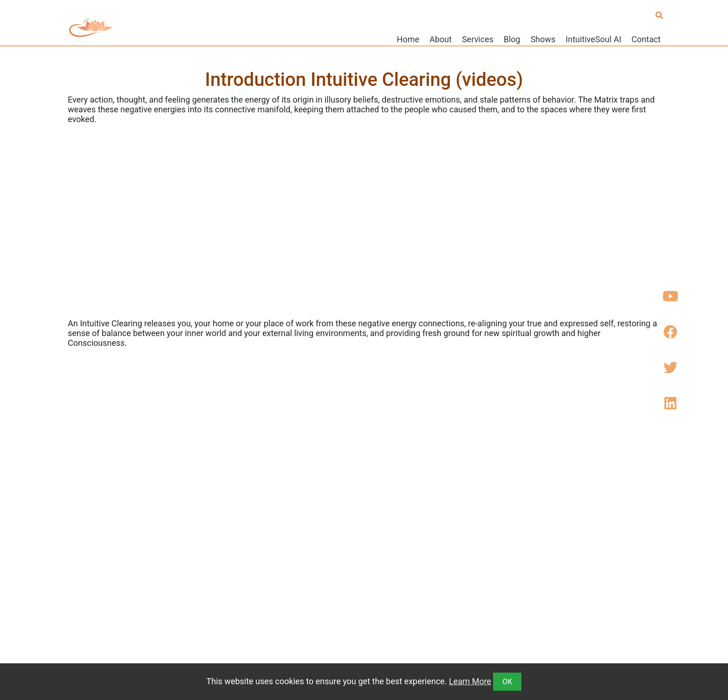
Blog (512, 39)
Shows (543, 39)
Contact (646, 39)
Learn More (470, 681)
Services (478, 39)
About (441, 39)
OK (507, 682)
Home (408, 39)
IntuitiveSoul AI (593, 39)
